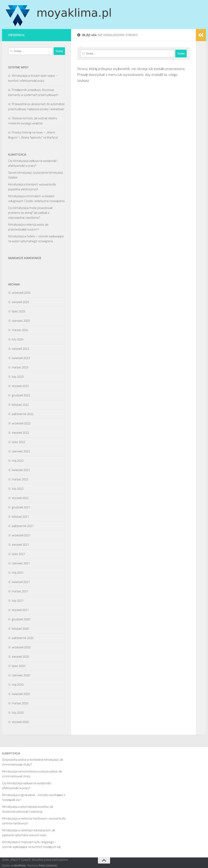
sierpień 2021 (20, 545)
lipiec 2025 (18, 311)
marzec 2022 (20, 479)
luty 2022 (18, 489)
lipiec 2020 (18, 666)
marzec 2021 (20, 591)
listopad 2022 (20, 405)
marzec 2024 (20, 330)
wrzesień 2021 (21, 535)
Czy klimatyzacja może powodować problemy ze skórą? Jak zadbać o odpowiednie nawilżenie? (30, 213)
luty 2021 (18, 601)
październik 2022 (23, 414)
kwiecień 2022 (21, 470)
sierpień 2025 (20, 302)
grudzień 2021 (21, 507)
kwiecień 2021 (21, 582)
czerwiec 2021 (21, 563)
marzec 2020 (20, 703)
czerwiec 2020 (21, 675)
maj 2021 (18, 573)
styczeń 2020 (20, 722)
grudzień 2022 (21, 395)
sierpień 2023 (20, 349)
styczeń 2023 (20, 386)
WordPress (20, 865)
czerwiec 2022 (21, 451)
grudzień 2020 (21, 619)
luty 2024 (18, 339)
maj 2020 (18, 685)
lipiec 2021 (18, 554)
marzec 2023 (20, 367)
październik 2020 (23, 638)
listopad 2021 (20, 517)
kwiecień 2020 (21, 694)
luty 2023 (18, 377)
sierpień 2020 (20, 657)
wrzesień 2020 (21, 647)
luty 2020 (18, 713)
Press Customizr (48, 865)
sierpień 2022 (20, 433)
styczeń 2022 (20, 498)
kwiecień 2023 (21, 358)
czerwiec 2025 (21, 321)
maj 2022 (18, 461)
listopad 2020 (20, 629)
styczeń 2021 (20, 610)
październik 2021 (23, 526)
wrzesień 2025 (21, 293)
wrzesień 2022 (21, 423)
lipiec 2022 (18, 442)
